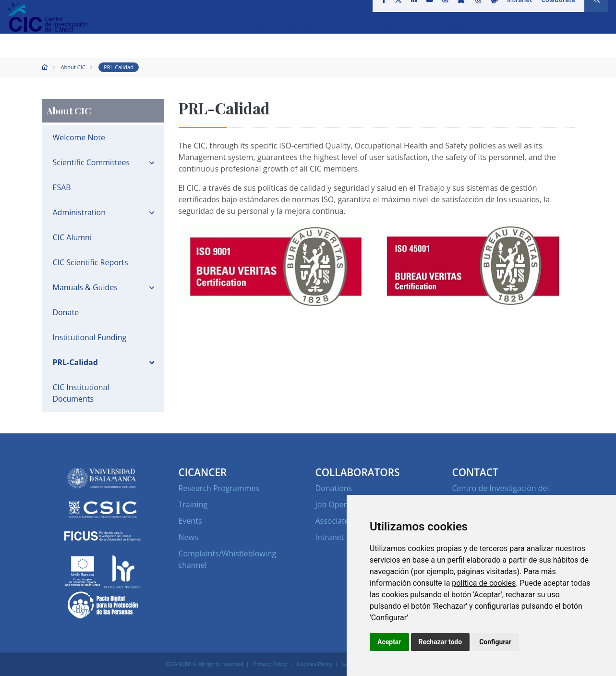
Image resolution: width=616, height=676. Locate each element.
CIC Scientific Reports (91, 262)
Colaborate (555, 12)
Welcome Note (79, 137)
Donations (334, 488)
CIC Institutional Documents (81, 393)
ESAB (62, 187)
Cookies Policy (314, 664)
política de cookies (484, 583)
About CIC (73, 67)
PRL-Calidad (119, 67)
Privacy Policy (270, 664)
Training (193, 504)
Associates (334, 521)
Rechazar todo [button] (441, 642)
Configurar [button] (495, 642)
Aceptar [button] (389, 642)
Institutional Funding (90, 337)
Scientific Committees (91, 162)
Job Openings (339, 504)
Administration (79, 212)
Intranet (517, 12)
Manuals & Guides (85, 287)
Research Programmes (219, 488)
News (188, 537)
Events (190, 521)
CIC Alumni (72, 237)
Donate (66, 312)
